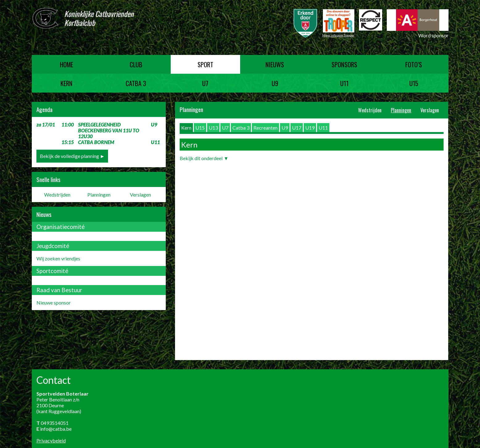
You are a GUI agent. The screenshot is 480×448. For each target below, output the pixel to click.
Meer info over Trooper (338, 35)
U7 (205, 83)
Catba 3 (136, 83)
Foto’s (414, 64)
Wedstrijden (57, 195)
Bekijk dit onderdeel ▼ (204, 158)
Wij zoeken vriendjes (58, 258)
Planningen (99, 195)
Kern (67, 83)
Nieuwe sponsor (54, 303)
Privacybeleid (51, 440)
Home (67, 64)
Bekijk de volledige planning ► (72, 156)
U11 (344, 83)
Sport (205, 64)
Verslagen (140, 195)
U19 (310, 128)
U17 (297, 128)
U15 (414, 83)
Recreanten (265, 128)
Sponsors (344, 64)
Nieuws (275, 64)
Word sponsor (433, 35)
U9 (275, 83)
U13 (213, 128)
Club (136, 64)
